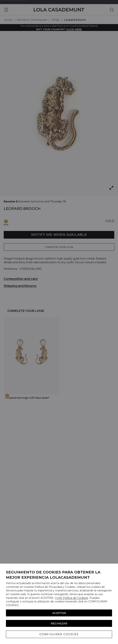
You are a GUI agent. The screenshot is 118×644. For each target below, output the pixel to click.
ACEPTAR (59, 613)
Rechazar (59, 623)
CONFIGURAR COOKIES (59, 634)
